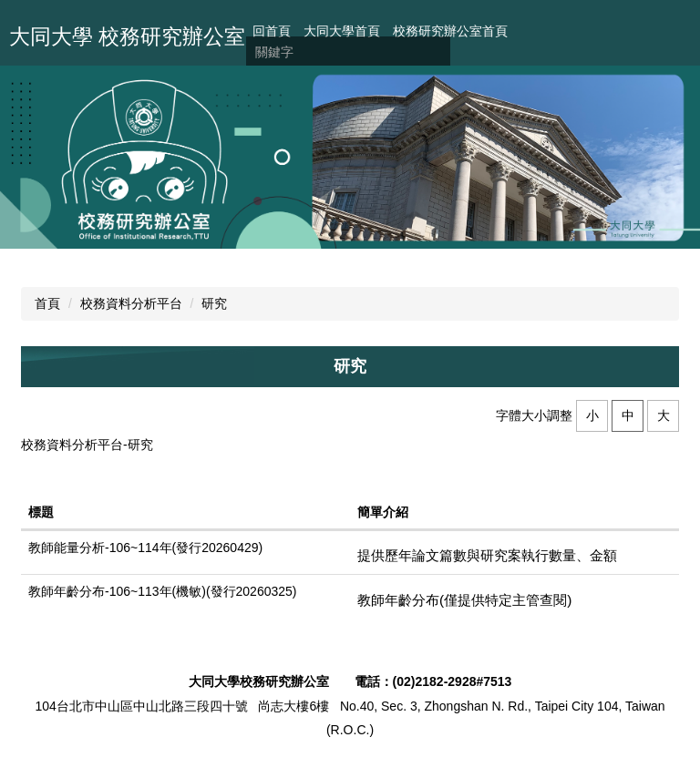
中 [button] (628, 415)
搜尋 (437, 52)
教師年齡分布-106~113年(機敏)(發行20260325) (163, 591)
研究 (214, 303)
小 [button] (592, 415)
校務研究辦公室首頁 (450, 31)
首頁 (47, 303)
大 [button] (664, 415)
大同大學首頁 (342, 31)
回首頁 (272, 31)
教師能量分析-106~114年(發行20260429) (145, 548)
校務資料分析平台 (131, 303)
